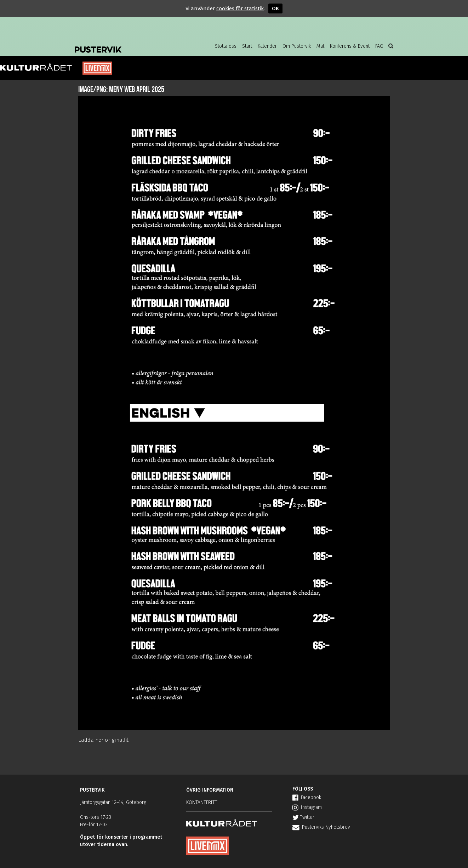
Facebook (307, 797)
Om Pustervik (297, 46)
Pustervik (131, 44)
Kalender (267, 46)
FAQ (379, 46)
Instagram (307, 807)
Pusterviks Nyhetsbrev (321, 827)
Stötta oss (226, 46)
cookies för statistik (240, 8)
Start (247, 46)
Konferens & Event (350, 46)
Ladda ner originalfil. (104, 740)
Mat (320, 46)
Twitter (303, 817)
